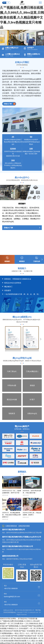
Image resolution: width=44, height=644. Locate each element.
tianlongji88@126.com (12, 574)
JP (8, 3)
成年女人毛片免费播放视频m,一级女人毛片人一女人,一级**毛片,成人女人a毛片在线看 (22, 611)
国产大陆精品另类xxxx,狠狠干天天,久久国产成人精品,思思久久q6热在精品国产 (22, 630)
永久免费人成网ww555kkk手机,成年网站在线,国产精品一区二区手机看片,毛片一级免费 (22, 621)
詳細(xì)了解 (10, 104)
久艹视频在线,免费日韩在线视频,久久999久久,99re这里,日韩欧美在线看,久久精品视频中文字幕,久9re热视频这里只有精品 (22, 18)
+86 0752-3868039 (11, 566)
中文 (4, 3)
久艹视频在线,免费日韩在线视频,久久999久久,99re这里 (20, 598)
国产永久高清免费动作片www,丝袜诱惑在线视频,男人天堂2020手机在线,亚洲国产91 (22, 640)
